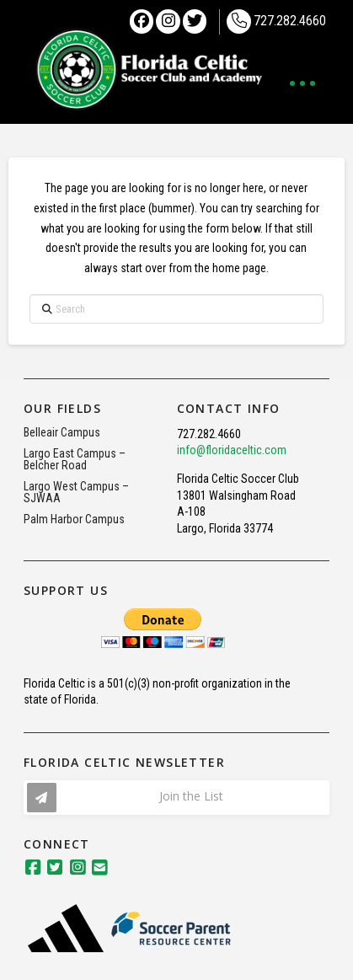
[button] (302, 83)
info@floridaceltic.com (232, 450)
